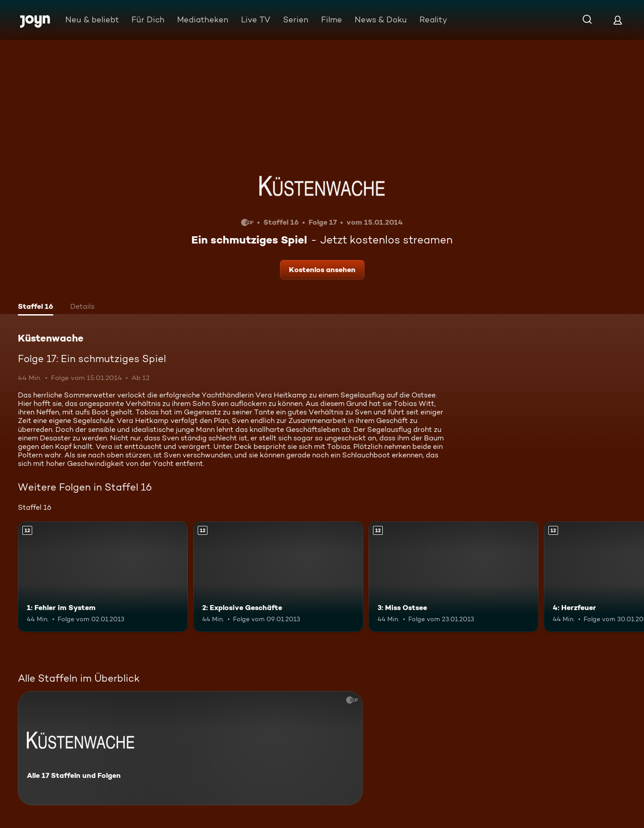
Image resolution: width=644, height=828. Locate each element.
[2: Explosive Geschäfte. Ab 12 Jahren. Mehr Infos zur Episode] (278, 577)
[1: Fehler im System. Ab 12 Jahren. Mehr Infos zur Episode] (103, 577)
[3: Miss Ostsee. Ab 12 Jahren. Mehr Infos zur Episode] (453, 577)
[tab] (36, 307)
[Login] (618, 20)
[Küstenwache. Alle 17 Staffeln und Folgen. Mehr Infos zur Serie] (190, 748)
